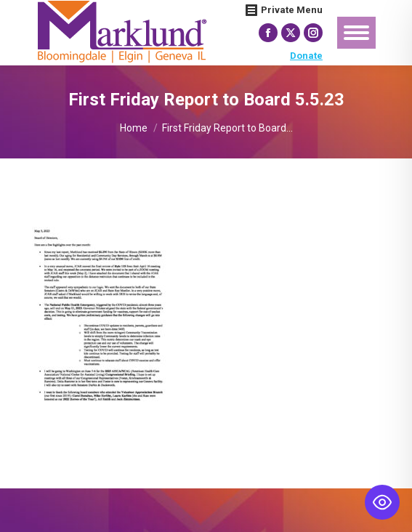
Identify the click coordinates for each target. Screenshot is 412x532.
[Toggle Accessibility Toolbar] (382, 502)
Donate (306, 56)
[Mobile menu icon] (356, 33)
